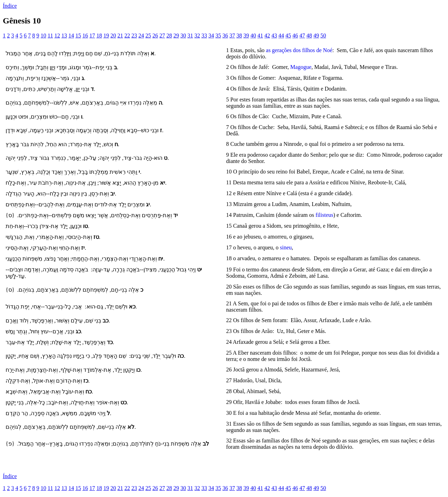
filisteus (325, 215)
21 (120, 35)
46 (295, 35)
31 (190, 35)
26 (155, 35)
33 (204, 35)
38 (239, 35)
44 (281, 35)
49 (316, 35)
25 (148, 35)
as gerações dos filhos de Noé (299, 50)
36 (225, 35)
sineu (286, 247)
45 (288, 35)
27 (162, 35)
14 (71, 35)
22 (127, 35)
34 (211, 35)
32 (197, 35)
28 (169, 35)
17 (92, 35)
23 (134, 35)
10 (43, 35)
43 (274, 35)
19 (106, 35)
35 (218, 35)
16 (85, 35)
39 (246, 35)
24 (141, 35)
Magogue (301, 67)
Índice (10, 6)
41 (260, 35)
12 (57, 35)
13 (64, 35)
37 (232, 35)
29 (176, 35)
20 (113, 35)
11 (50, 35)
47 (302, 35)
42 (267, 35)
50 (323, 35)
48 (309, 35)
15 (78, 35)
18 (99, 35)
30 (183, 35)
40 (253, 35)
